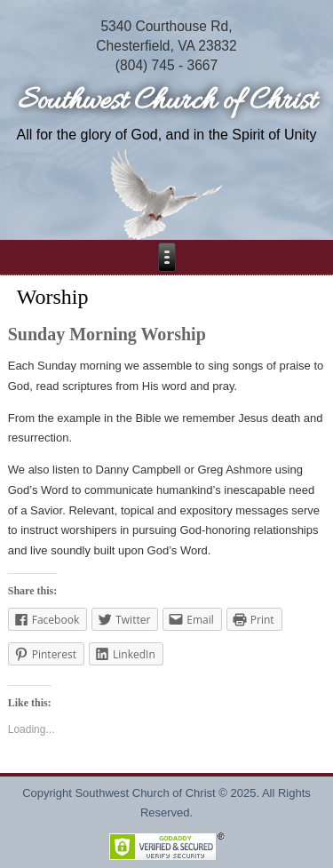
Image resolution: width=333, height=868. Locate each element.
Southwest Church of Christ (167, 102)
